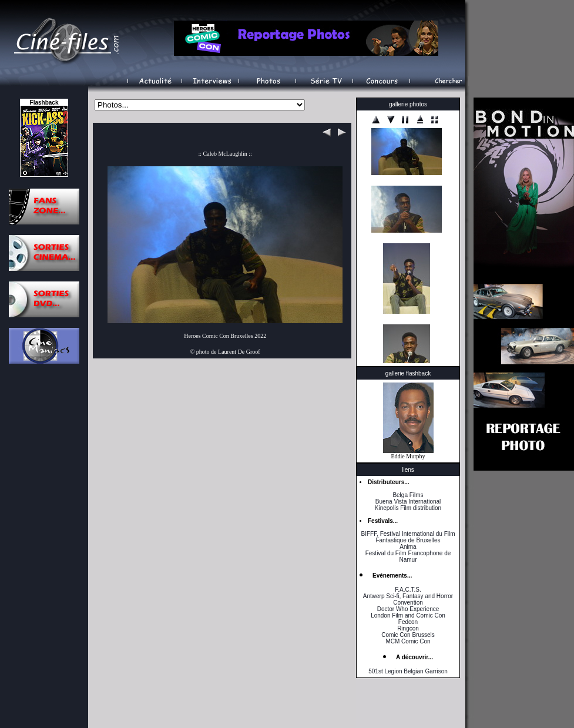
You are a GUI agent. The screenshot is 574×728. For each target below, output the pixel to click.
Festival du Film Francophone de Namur (408, 556)
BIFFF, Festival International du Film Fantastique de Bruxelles (408, 537)
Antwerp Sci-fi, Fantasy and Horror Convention (408, 599)
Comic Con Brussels (408, 635)
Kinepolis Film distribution (408, 508)
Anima (408, 547)
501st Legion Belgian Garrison (408, 671)
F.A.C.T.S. (408, 590)
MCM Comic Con (408, 641)
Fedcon (408, 622)
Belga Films (408, 495)
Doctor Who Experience (408, 609)
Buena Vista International (408, 501)
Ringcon (408, 628)
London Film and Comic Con (408, 615)
